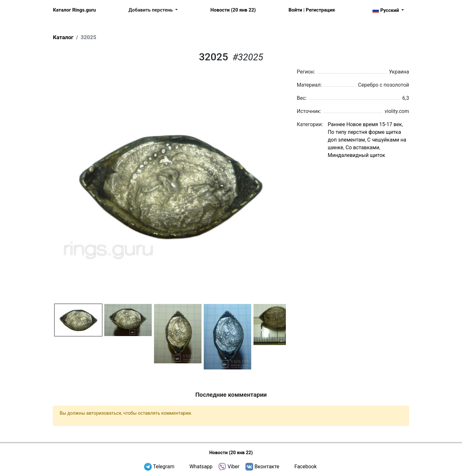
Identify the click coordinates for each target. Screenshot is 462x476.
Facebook (306, 467)
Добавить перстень (151, 10)
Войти (295, 10)
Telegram (164, 467)
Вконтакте (267, 467)
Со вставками (362, 147)
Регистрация (320, 10)
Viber (233, 467)
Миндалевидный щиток (356, 155)
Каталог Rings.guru (74, 10)
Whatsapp (201, 467)
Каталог (63, 37)
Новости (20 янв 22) (233, 10)
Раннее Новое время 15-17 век (365, 124)
